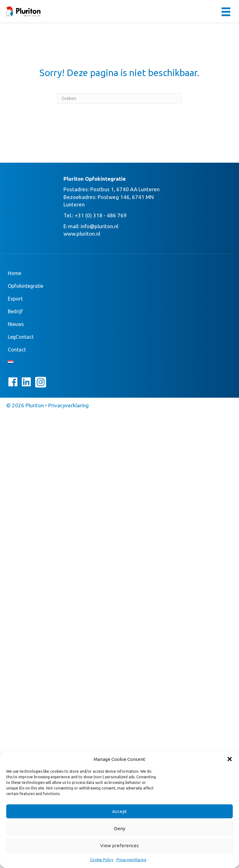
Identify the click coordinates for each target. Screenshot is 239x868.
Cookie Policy (102, 860)
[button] (230, 759)
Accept (119, 811)
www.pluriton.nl (82, 234)
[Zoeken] (119, 98)
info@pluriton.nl (99, 226)
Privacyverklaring (131, 860)
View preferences (119, 845)
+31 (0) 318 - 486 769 (101, 215)
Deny (119, 828)
